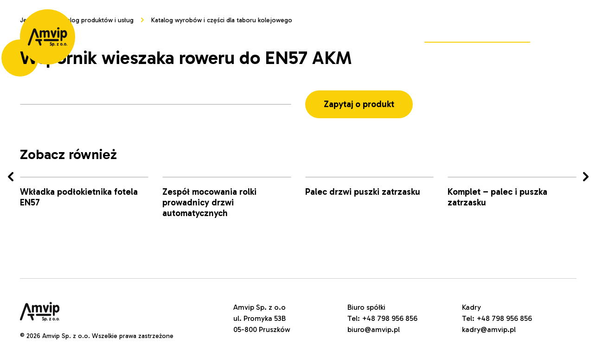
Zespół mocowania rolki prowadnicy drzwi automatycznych (209, 202)
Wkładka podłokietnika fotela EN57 (79, 197)
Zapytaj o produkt (359, 104)
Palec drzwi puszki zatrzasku (363, 192)
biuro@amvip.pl (374, 329)
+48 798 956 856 (390, 318)
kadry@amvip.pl (489, 329)
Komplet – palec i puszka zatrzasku (497, 197)
